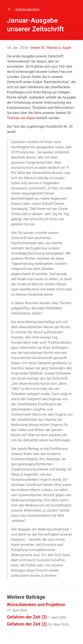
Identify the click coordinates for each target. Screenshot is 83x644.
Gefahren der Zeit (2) (38, 624)
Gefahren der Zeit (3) (37, 617)
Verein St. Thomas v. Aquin (51, 48)
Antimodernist (23, 9)
